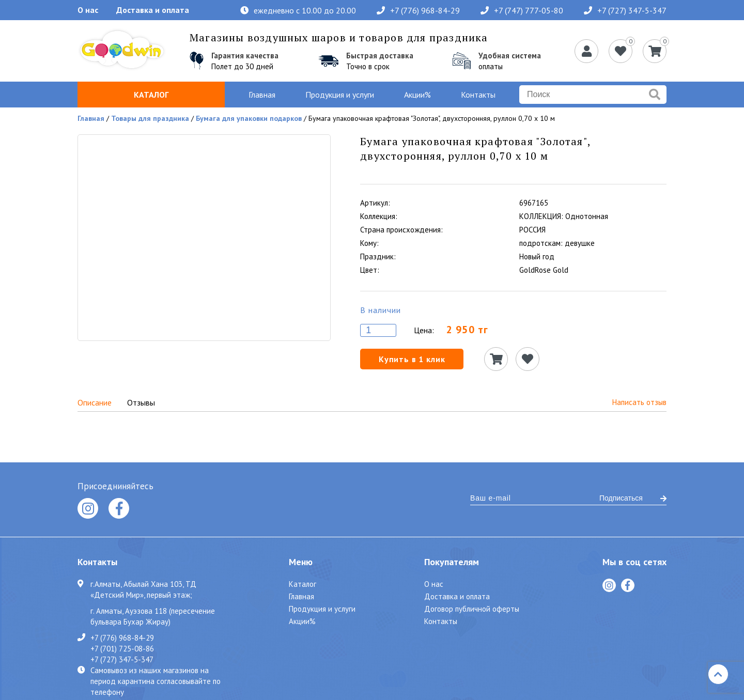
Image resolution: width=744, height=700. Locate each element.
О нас (88, 10)
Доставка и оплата (153, 10)
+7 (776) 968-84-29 (418, 10)
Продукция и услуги (340, 95)
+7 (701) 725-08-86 (122, 648)
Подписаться (633, 498)
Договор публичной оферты (472, 609)
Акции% (417, 95)
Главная (262, 95)
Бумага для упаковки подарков (249, 118)
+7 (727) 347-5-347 (625, 10)
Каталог (151, 95)
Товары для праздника (150, 118)
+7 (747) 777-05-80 (522, 10)
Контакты (478, 95)
